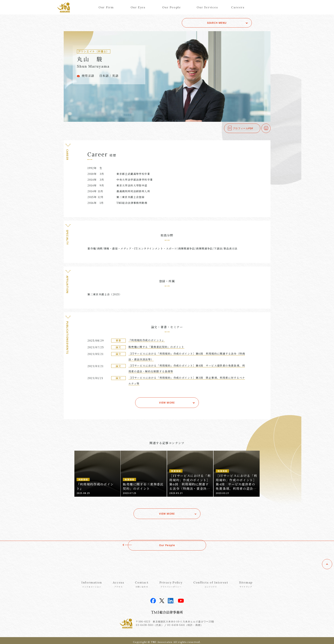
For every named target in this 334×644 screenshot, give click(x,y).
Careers (238, 7)
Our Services (207, 7)
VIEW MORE (167, 401)
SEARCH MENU (226, 23)
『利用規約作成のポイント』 (147, 340)
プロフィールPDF (243, 128)
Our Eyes (138, 7)
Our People (171, 7)
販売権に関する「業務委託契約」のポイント (156, 347)
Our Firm (106, 7)
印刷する (270, 128)
